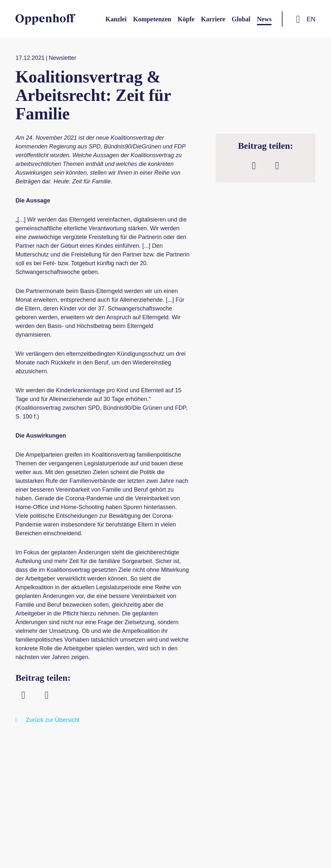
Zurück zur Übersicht (53, 720)
